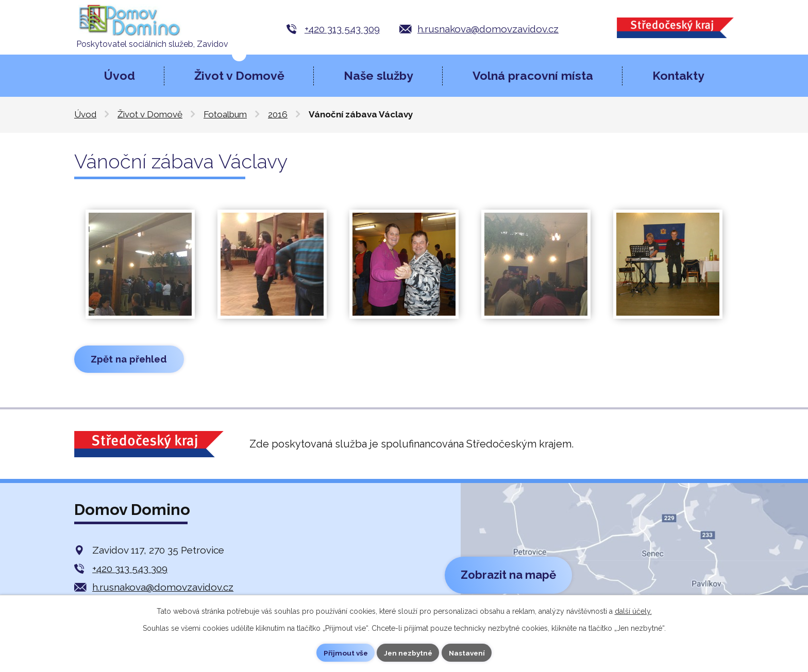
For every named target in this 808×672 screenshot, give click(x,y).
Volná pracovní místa (533, 75)
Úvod (120, 75)
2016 (278, 114)
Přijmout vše (344, 652)
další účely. (633, 611)
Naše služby (378, 75)
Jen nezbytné (408, 652)
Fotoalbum (225, 114)
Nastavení (469, 652)
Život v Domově (239, 75)
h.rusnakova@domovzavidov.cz (488, 29)
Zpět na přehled (131, 359)
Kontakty (678, 75)
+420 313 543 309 (342, 29)
